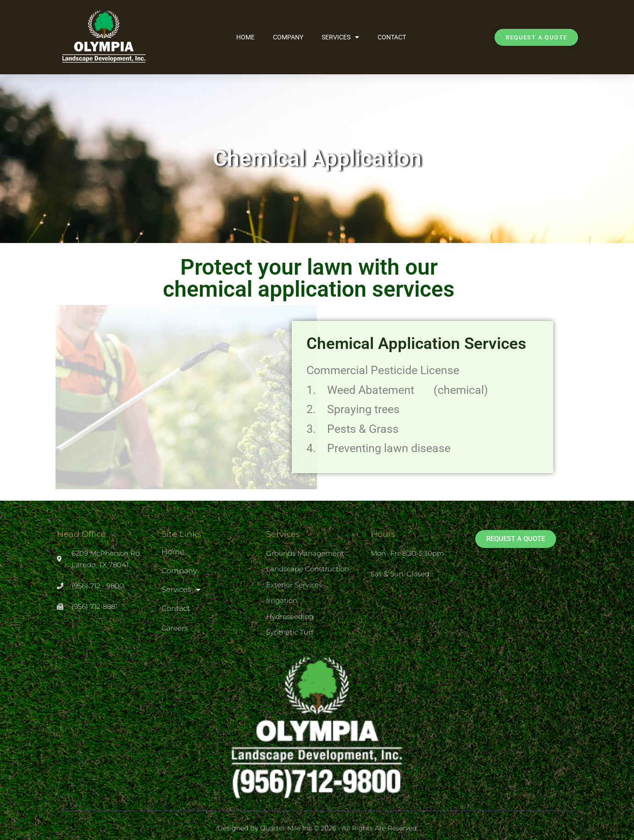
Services (340, 37)
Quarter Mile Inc (286, 828)
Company (288, 37)
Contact (392, 37)
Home (245, 37)
